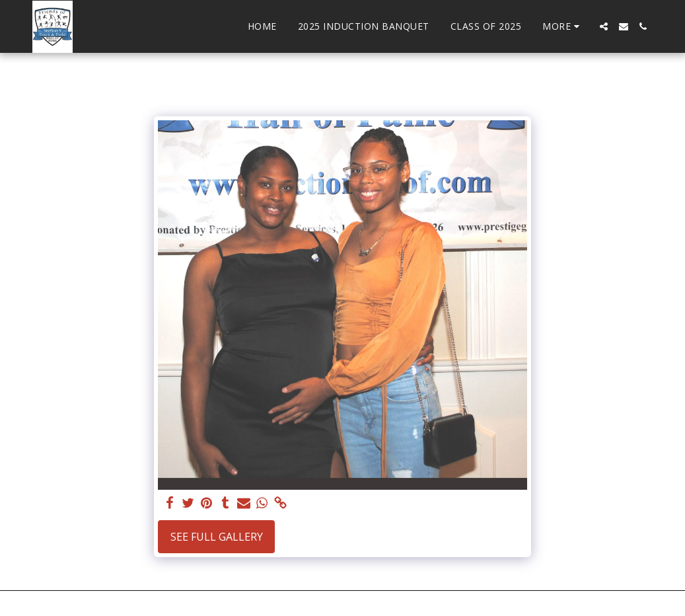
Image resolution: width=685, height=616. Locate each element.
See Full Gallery (217, 537)
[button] (604, 26)
